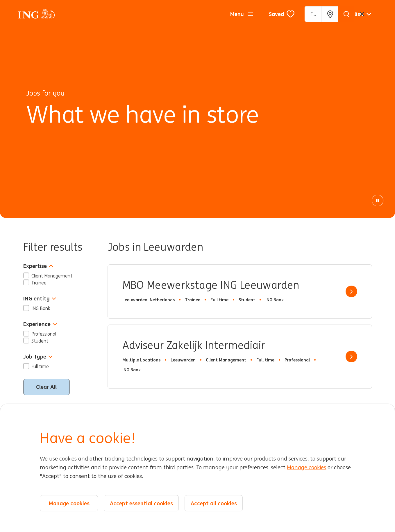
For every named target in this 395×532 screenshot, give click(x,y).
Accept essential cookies (141, 503)
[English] (358, 14)
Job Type (38, 357)
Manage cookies (306, 467)
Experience (40, 324)
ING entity (40, 299)
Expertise (38, 266)
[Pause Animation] (378, 200)
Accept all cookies (214, 503)
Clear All (46, 387)
